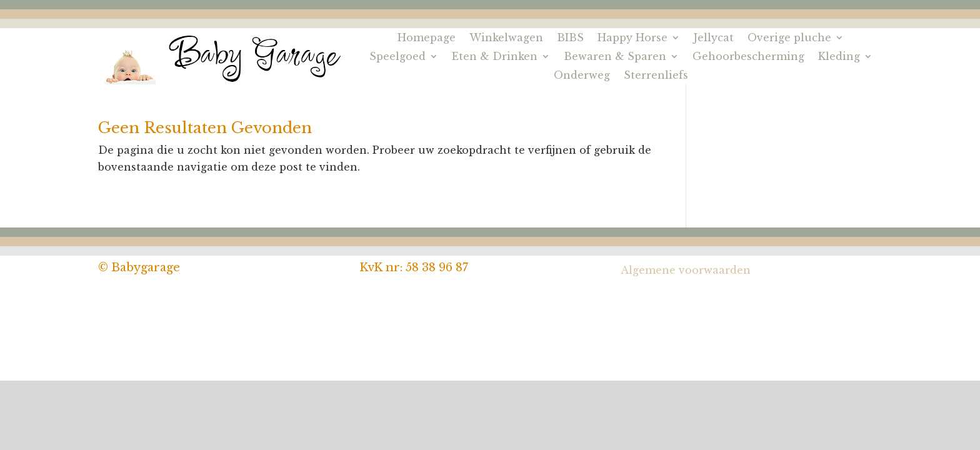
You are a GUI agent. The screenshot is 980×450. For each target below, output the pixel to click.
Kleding (839, 57)
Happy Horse (632, 38)
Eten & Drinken (495, 57)
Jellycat (714, 38)
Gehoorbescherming (748, 57)
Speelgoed (397, 57)
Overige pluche (789, 38)
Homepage (427, 38)
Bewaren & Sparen (615, 57)
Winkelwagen (506, 38)
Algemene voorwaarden (686, 270)
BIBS (570, 38)
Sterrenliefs (656, 76)
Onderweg (582, 76)
